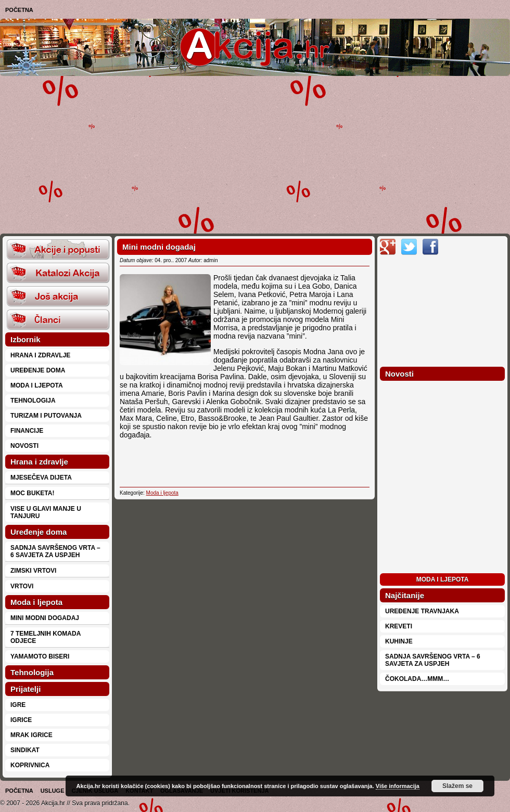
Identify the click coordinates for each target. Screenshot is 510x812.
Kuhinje (399, 641)
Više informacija (398, 786)
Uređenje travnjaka (422, 611)
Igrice (21, 720)
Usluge (53, 791)
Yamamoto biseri (40, 656)
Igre (18, 705)
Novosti (24, 446)
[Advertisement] (233, 154)
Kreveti (399, 626)
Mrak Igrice (31, 735)
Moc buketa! (32, 493)
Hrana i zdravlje (40, 355)
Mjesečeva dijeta (41, 478)
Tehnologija (33, 401)
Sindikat (25, 750)
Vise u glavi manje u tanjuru (46, 512)
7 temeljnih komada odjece (46, 637)
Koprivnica (30, 765)
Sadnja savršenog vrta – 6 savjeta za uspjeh (55, 551)
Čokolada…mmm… (417, 679)
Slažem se (457, 786)
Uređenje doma (38, 370)
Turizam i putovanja (46, 416)
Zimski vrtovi (33, 571)
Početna (19, 10)
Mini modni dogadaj (45, 618)
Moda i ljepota (37, 385)
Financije (27, 431)
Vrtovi (22, 586)
